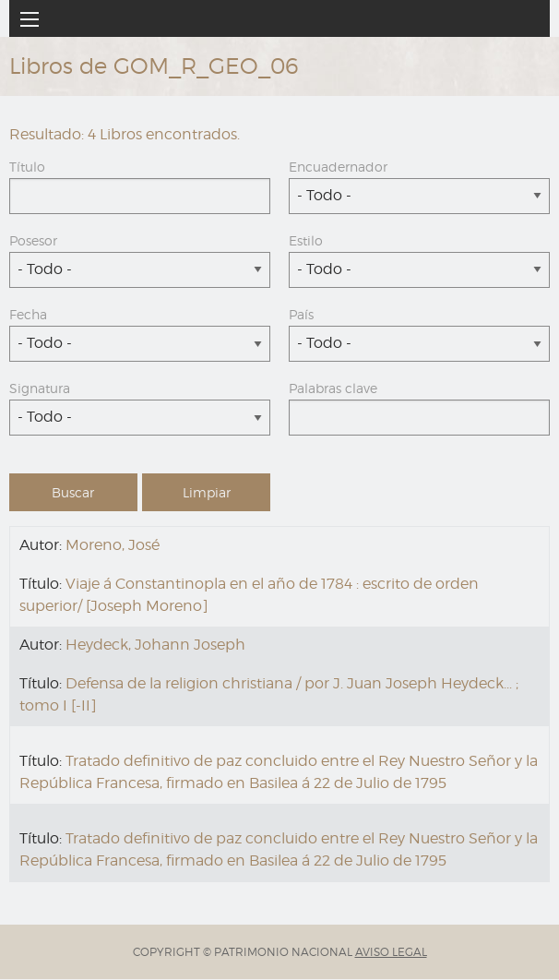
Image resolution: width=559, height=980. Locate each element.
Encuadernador (338, 167)
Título (27, 167)
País (301, 314)
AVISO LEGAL (391, 952)
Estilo (306, 240)
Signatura (40, 388)
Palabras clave (333, 388)
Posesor (33, 240)
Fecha (28, 314)
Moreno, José (113, 545)
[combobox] (419, 196)
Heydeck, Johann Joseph (155, 645)
